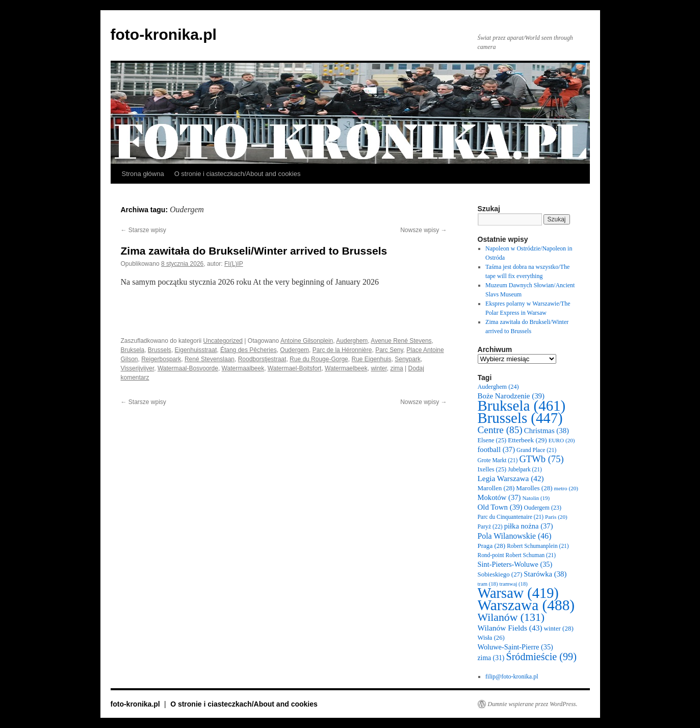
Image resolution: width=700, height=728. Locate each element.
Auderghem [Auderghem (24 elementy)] (498, 387)
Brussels (160, 350)
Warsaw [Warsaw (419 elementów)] (518, 593)
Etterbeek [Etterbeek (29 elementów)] (527, 440)
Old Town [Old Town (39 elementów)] (500, 507)
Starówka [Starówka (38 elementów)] (545, 574)
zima (396, 368)
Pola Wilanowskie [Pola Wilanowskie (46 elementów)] (515, 536)
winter (379, 368)
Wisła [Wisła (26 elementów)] (491, 638)
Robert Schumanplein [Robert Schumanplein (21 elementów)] (538, 546)
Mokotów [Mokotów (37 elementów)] (499, 497)
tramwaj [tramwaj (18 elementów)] (513, 584)
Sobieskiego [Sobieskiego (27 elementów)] (500, 574)
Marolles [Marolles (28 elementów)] (534, 488)
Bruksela (133, 350)
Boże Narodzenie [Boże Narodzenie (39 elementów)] (511, 396)
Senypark (408, 359)
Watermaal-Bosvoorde (188, 368)
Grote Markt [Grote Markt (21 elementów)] (498, 460)
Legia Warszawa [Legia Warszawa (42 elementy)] (511, 478)
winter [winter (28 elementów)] (559, 628)
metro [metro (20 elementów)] (566, 488)
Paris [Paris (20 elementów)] (556, 517)
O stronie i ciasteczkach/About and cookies (238, 174)
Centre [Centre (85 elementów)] (500, 430)
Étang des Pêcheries (249, 350)
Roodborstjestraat (262, 359)
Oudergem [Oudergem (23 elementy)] (543, 508)
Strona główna (143, 174)
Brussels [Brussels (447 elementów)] (520, 418)
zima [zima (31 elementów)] (491, 658)
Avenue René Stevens (401, 341)
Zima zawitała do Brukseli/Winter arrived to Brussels (254, 251)
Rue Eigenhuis (371, 359)
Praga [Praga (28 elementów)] (492, 546)
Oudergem (294, 350)
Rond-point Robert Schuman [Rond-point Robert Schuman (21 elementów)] (517, 555)
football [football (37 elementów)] (497, 449)
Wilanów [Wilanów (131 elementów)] (511, 617)
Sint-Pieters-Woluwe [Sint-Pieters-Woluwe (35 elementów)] (515, 564)
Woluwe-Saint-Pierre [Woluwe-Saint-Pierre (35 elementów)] (515, 647)
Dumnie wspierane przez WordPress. (533, 704)
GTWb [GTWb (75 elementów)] (541, 459)
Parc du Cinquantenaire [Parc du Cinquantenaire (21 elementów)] (511, 517)
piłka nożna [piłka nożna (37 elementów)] (529, 526)
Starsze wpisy (144, 230)
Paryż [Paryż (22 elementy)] (490, 527)
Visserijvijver (138, 368)
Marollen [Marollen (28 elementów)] (496, 488)
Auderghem (352, 341)
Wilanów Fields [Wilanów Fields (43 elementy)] (510, 628)
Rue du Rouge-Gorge (319, 359)
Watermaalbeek (243, 368)
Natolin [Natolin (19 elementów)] (536, 498)
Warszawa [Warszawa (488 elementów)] (526, 605)
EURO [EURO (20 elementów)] (562, 440)
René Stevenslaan (210, 359)
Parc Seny (389, 350)
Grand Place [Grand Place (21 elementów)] (536, 450)
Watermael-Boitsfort (295, 368)
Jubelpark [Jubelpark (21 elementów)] (525, 469)
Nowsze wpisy (423, 230)
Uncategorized (223, 341)
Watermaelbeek (346, 368)
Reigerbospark (161, 359)
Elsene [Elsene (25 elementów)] (492, 440)
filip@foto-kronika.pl (512, 676)
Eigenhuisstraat (196, 350)
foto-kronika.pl (164, 34)
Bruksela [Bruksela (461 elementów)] (522, 406)
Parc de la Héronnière (342, 350)
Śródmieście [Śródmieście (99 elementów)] (541, 657)
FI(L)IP (234, 264)
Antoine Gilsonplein (307, 341)
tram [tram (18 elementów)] (488, 584)
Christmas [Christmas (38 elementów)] (547, 431)
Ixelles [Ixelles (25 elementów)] (492, 469)
